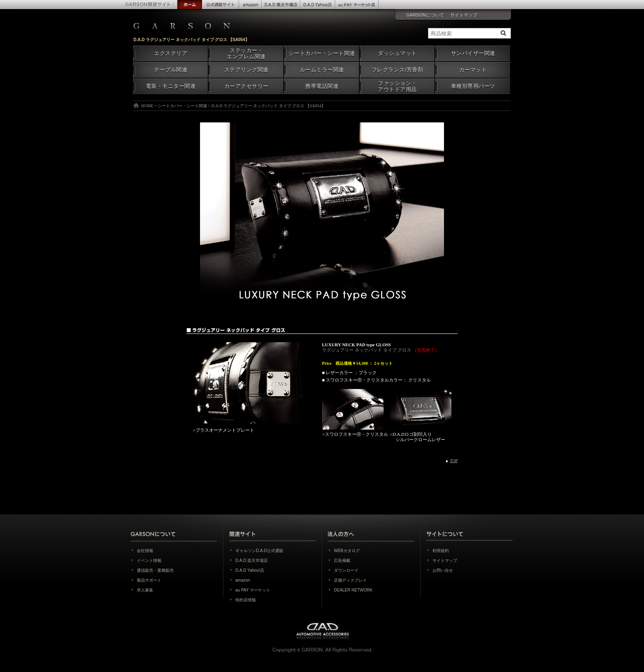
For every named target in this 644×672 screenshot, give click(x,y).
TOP (454, 461)
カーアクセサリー (246, 86)
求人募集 (145, 590)
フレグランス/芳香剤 (397, 70)
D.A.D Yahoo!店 (250, 570)
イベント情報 (149, 560)
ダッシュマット (397, 53)
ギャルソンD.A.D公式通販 (259, 551)
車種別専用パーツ (473, 86)
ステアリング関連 (246, 70)
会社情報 (145, 551)
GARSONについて (425, 15)
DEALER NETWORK (353, 590)
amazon (243, 580)
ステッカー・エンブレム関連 (246, 54)
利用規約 (441, 551)
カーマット (473, 70)
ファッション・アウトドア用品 (397, 86)
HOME (147, 106)
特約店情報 (246, 600)
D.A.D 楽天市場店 (252, 560)
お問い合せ (443, 570)
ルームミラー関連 (322, 70)
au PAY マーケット (253, 590)
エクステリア (171, 53)
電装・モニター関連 (171, 86)
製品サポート (149, 580)
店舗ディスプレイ (350, 580)
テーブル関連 (171, 70)
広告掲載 (342, 560)
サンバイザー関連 (473, 53)
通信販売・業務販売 (155, 570)
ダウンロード (346, 570)
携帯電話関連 (322, 86)
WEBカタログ (347, 551)
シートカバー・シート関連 (322, 53)
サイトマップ (464, 15)
